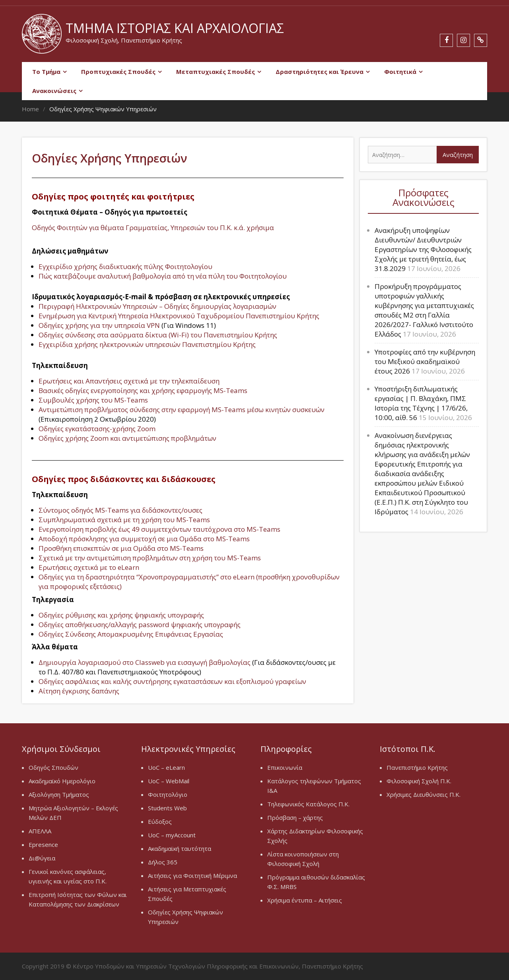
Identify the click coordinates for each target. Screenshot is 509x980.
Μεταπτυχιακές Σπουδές (216, 72)
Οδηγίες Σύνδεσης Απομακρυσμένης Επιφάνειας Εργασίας (131, 634)
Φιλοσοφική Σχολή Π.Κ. (419, 781)
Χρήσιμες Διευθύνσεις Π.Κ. (424, 794)
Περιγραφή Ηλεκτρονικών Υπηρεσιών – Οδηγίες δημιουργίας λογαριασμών (157, 306)
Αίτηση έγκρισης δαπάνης (79, 691)
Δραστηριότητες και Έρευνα (320, 72)
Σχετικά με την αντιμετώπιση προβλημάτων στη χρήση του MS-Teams (150, 558)
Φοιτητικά (400, 72)
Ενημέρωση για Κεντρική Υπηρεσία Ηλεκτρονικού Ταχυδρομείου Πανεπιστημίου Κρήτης (179, 316)
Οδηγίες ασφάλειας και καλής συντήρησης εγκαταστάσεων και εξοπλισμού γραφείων (172, 681)
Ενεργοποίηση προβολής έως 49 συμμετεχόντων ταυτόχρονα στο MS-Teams (159, 529)
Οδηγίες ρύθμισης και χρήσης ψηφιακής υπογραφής (121, 615)
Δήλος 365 (163, 862)
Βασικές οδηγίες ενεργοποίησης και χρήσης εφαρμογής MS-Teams (143, 390)
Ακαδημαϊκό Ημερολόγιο (62, 781)
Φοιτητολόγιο (168, 794)
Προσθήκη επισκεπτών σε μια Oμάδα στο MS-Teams (121, 548)
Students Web (167, 808)
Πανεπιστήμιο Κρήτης (417, 767)
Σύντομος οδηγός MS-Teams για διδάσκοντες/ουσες (120, 510)
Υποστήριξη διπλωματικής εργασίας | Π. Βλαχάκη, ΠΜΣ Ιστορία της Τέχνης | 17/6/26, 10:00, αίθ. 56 (421, 403)
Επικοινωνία (285, 767)
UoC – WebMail (169, 781)
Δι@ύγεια (42, 858)
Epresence (43, 844)
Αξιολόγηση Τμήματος (59, 794)
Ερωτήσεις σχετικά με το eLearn (89, 567)
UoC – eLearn (166, 767)
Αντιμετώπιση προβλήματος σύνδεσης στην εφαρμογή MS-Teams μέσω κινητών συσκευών (182, 410)
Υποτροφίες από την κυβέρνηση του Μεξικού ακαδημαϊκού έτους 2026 (425, 361)
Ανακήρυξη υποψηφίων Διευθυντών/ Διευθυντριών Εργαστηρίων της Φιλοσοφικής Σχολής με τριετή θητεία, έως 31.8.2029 (423, 249)
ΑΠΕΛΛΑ (40, 831)
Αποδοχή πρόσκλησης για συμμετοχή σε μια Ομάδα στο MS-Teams (144, 539)
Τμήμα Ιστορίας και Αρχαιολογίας (175, 28)
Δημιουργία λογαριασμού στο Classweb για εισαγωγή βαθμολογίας (145, 662)
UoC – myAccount (172, 835)
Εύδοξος (160, 821)
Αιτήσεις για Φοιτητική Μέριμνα (192, 875)
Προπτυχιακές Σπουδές (118, 72)
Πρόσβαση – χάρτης (295, 817)
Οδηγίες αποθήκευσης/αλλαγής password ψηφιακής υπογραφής (140, 625)
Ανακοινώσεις (54, 91)
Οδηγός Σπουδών (53, 767)
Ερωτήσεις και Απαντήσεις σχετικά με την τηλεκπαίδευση (129, 381)
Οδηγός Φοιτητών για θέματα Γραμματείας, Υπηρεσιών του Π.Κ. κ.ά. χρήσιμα (153, 228)
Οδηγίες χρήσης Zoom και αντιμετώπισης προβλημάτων (127, 438)
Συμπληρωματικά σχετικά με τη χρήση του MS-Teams (124, 520)
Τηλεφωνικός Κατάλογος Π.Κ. (308, 804)
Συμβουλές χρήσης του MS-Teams (93, 400)
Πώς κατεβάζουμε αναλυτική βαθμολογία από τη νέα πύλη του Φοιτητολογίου (163, 276)
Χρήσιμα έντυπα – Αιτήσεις (305, 900)
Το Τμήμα (46, 72)
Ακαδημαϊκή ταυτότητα (180, 848)
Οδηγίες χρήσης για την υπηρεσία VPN (99, 325)
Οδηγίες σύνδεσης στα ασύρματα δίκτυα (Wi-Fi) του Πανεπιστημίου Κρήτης (158, 335)
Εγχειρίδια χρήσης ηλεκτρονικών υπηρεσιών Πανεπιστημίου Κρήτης (147, 344)
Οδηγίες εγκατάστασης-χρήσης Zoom (97, 429)
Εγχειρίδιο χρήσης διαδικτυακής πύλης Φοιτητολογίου (125, 266)
